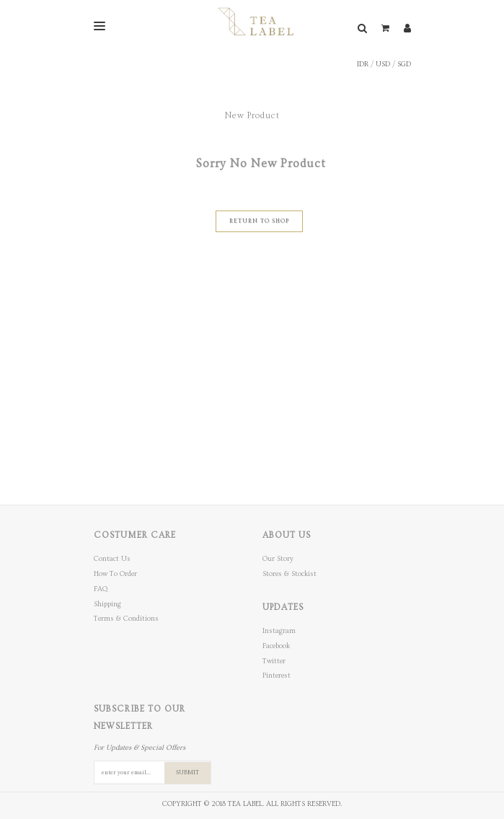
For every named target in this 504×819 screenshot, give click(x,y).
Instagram (279, 631)
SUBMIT (187, 772)
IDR (363, 64)
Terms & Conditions (126, 619)
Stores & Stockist (289, 574)
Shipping (107, 604)
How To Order (115, 574)
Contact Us (112, 559)
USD (383, 64)
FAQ (101, 589)
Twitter (274, 661)
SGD (404, 64)
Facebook (276, 646)
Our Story (278, 559)
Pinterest (277, 676)
